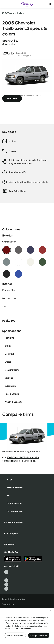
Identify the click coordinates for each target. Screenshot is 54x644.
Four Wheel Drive (18, 191)
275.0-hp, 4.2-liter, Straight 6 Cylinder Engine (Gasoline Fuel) (28, 162)
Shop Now (12, 98)
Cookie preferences (15, 635)
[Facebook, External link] (6, 576)
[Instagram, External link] (6, 585)
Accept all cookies (39, 635)
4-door (13, 141)
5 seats (13, 151)
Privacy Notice (8, 604)
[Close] (51, 611)
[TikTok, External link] (6, 572)
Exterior (7, 235)
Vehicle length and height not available (29, 182)
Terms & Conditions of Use (14, 599)
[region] (27, 626)
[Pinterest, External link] (6, 589)
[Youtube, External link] (6, 580)
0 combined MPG (18, 172)
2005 (14, 13)
